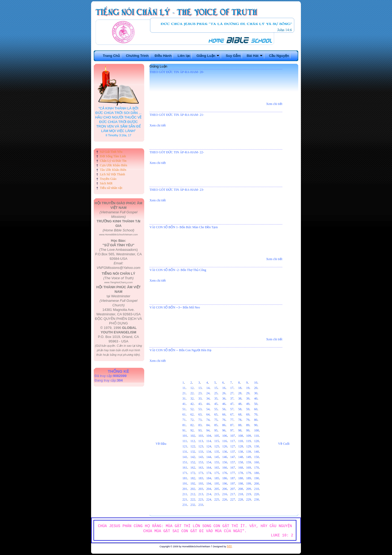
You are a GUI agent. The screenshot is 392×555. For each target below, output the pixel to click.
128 (241, 446)
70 (256, 414)
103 (201, 436)
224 (209, 499)
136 (225, 452)
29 (248, 393)
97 (232, 430)
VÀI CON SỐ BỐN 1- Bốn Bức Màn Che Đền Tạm (184, 227)
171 (185, 473)
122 (193, 446)
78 (240, 420)
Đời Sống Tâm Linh (113, 156)
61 (184, 414)
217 (233, 494)
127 (233, 446)
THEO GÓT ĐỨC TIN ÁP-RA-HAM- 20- (177, 72)
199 (249, 484)
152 (193, 462)
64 (208, 414)
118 (241, 441)
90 (256, 425)
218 (241, 494)
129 (249, 446)
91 (184, 430)
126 (225, 446)
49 (248, 404)
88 (240, 425)
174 (209, 473)
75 (216, 420)
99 (248, 430)
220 (257, 494)
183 (201, 478)
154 (209, 462)
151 (185, 462)
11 (184, 388)
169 (249, 468)
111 (185, 441)
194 (209, 484)
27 (232, 393)
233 (201, 505)
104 (209, 436)
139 (249, 452)
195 (217, 484)
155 (217, 462)
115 (217, 441)
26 (224, 393)
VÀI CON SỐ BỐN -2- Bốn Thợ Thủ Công (178, 270)
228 (241, 499)
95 (216, 430)
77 (232, 420)
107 (233, 436)
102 (193, 436)
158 (241, 462)
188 (241, 478)
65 (216, 414)
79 (248, 420)
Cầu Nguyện (279, 56)
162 (193, 468)
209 (249, 489)
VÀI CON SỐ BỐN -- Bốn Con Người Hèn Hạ (180, 350)
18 (240, 388)
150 (257, 457)
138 (241, 452)
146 (225, 457)
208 (241, 489)
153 (201, 462)
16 (224, 388)
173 (201, 473)
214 (209, 494)
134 (209, 452)
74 (208, 420)
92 (192, 430)
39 (248, 399)
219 (249, 494)
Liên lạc (184, 56)
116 (225, 441)
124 (209, 446)
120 (257, 441)
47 (232, 404)
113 (201, 441)
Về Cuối (284, 444)
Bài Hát (255, 56)
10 (256, 383)
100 (257, 430)
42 (192, 404)
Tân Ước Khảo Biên (113, 170)
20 (256, 388)
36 (224, 399)
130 (257, 446)
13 (200, 388)
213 (201, 494)
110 (257, 436)
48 (240, 404)
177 (233, 473)
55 (216, 409)
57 (232, 409)
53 (200, 409)
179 (249, 473)
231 (185, 505)
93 (200, 430)
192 (193, 484)
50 (256, 404)
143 (201, 457)
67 (232, 414)
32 (192, 399)
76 (224, 420)
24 (208, 393)
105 (217, 436)
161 (185, 468)
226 (225, 499)
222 (193, 499)
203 (201, 489)
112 (193, 441)
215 (217, 494)
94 (208, 430)
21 (184, 393)
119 (249, 441)
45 (216, 404)
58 (240, 409)
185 (217, 478)
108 (241, 436)
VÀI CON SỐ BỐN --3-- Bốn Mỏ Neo (175, 307)
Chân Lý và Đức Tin (113, 161)
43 (200, 404)
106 (225, 436)
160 (257, 462)
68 (240, 414)
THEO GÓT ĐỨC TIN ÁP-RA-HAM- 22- (177, 152)
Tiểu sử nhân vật (111, 188)
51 (184, 409)
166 (225, 468)
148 (241, 457)
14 (208, 388)
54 (208, 409)
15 (216, 388)
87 (232, 425)
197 (233, 484)
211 (185, 494)
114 (209, 441)
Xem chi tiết (274, 104)
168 (241, 468)
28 (240, 393)
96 (224, 430)
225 (217, 499)
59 (248, 409)
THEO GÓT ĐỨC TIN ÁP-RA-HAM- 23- (177, 190)
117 (233, 441)
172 (193, 473)
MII (229, 546)
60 (256, 409)
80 (256, 420)
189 (249, 478)
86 (224, 425)
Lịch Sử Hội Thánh (112, 174)
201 (185, 489)
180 (257, 473)
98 (240, 430)
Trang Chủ (111, 56)
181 (185, 478)
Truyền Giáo (108, 179)
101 (185, 436)
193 (201, 484)
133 (201, 452)
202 (193, 489)
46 (224, 404)
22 (192, 393)
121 (185, 446)
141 (185, 457)
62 (192, 414)
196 (225, 484)
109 (249, 436)
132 (193, 452)
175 (217, 473)
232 (193, 505)
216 (225, 494)
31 (184, 399)
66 (224, 414)
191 (185, 484)
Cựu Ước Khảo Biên (114, 165)
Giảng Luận (208, 56)
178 (241, 473)
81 (184, 425)
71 (184, 420)
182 (193, 478)
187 (233, 478)
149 (249, 457)
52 (192, 409)
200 (257, 484)
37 (232, 399)
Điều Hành (163, 56)
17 (232, 388)
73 (200, 420)
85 (216, 425)
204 (209, 489)
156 (225, 462)
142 (193, 457)
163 (201, 468)
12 (192, 388)
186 (225, 478)
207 (233, 489)
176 (225, 473)
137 (233, 452)
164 (209, 468)
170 (257, 468)
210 (257, 489)
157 (233, 462)
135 (217, 452)
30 (256, 393)
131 (185, 452)
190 (257, 478)
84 (208, 425)
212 (193, 494)
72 (192, 420)
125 (217, 446)
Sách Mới (106, 183)
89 (248, 425)
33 (200, 399)
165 (217, 468)
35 (216, 399)
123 (201, 446)
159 (249, 462)
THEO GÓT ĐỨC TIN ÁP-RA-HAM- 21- (177, 115)
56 (224, 409)
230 (257, 499)
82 (192, 425)
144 (209, 457)
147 (233, 457)
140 (257, 452)
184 (209, 478)
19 (248, 388)
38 (240, 399)
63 (200, 414)
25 (216, 393)
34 (208, 399)
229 (249, 499)
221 (185, 499)
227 (233, 499)
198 (241, 484)
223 (201, 499)
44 (208, 404)
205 (217, 489)
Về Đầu (161, 444)
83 (200, 425)
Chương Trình (137, 56)
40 (256, 399)
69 (248, 414)
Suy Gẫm (233, 56)
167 (233, 468)
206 (225, 489)
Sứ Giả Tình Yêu (111, 152)
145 (217, 457)
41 (184, 404)
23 (200, 393)
